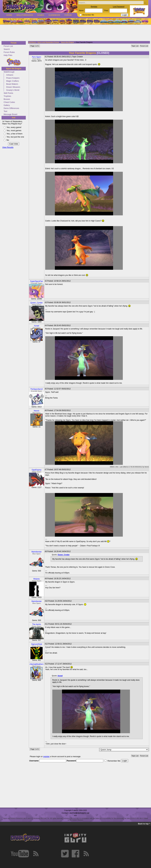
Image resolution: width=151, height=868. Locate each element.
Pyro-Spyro (37, 57)
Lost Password (119, 7)
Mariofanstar (37, 552)
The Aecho (36, 624)
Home (9, 15)
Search (7, 49)
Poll (14, 118)
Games (41, 15)
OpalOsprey (37, 470)
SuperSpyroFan (37, 281)
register (46, 756)
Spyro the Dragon (14, 69)
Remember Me (88, 15)
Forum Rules (9, 52)
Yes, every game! (14, 127)
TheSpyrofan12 (37, 389)
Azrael (37, 326)
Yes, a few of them (14, 134)
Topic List (135, 46)
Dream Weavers (13, 87)
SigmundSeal (36, 644)
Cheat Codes (9, 102)
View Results (8, 147)
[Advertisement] (75, 33)
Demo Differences (11, 108)
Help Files (8, 55)
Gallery (7, 105)
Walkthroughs (25, 15)
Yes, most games (14, 130)
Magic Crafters (13, 81)
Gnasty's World (13, 90)
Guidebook (54, 15)
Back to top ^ (144, 824)
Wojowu (37, 579)
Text (5, 111)
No (8, 140)
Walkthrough (9, 72)
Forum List (8, 46)
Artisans (10, 75)
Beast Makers (12, 84)
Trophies (7, 96)
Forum (68, 15)
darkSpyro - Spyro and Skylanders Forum (44, 42)
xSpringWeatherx (37, 664)
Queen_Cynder (36, 303)
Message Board (10, 114)
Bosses (7, 99)
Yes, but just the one (15, 137)
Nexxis (37, 411)
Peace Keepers (13, 78)
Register (94, 7)
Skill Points (8, 93)
